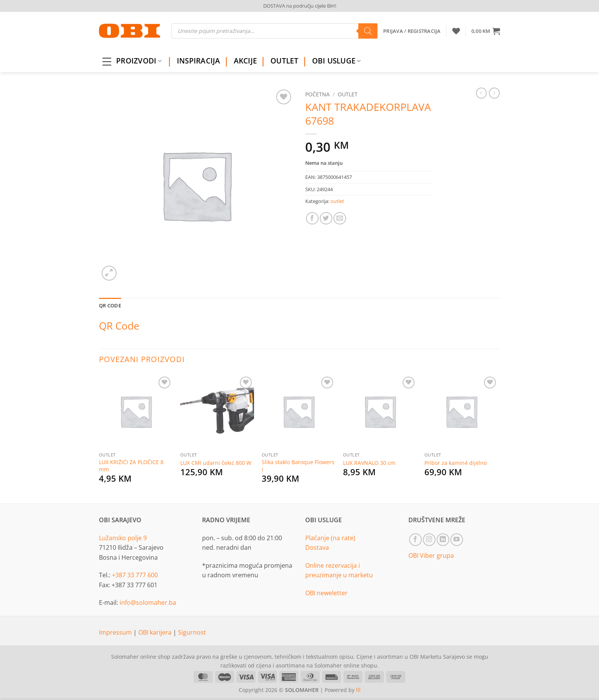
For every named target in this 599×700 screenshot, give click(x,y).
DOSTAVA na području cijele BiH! (300, 6)
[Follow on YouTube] (457, 540)
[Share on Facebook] (312, 218)
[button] (486, 31)
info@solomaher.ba (148, 603)
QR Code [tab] (110, 305)
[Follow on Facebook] (415, 540)
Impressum (116, 632)
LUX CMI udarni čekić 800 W (216, 463)
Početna (317, 94)
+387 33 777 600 (135, 575)
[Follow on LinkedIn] (443, 540)
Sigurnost (192, 632)
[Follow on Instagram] (429, 540)
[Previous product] (494, 93)
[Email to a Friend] (340, 218)
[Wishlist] (456, 31)
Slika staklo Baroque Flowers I (298, 466)
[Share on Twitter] (326, 218)
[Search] (368, 31)
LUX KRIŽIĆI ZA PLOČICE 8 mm (131, 466)
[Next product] (481, 93)
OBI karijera (156, 632)
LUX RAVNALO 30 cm (369, 463)
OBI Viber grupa (431, 555)
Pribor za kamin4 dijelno (456, 463)
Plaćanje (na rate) (330, 538)
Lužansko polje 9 (123, 538)
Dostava (317, 547)
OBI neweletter (326, 593)
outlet (348, 94)
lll (358, 690)
